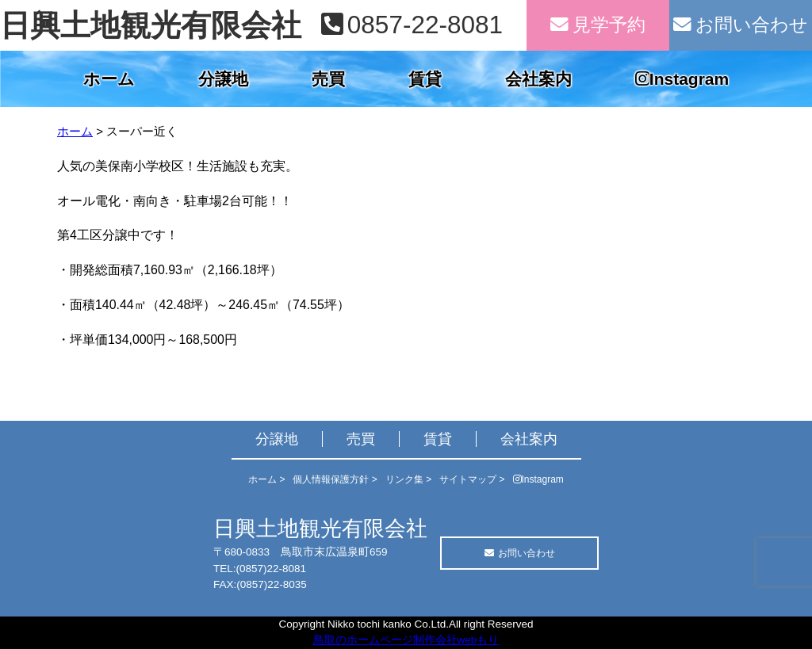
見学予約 (598, 25)
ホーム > (266, 479)
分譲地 (223, 79)
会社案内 (538, 79)
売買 (328, 79)
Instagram (682, 79)
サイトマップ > (472, 479)
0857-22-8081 (412, 25)
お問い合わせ (741, 25)
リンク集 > (408, 479)
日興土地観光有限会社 (151, 25)
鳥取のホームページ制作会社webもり (406, 640)
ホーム (109, 79)
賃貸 (425, 79)
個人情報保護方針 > (335, 479)
